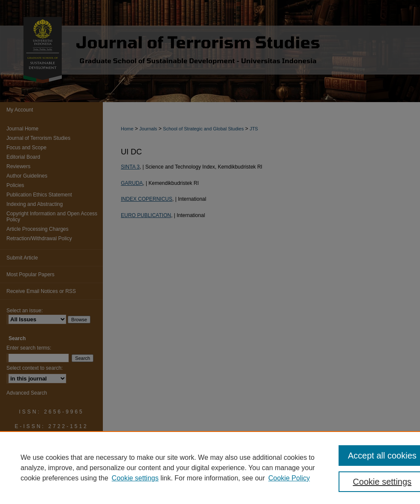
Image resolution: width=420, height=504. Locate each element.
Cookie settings (135, 478)
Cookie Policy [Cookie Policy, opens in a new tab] (289, 478)
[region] (210, 468)
